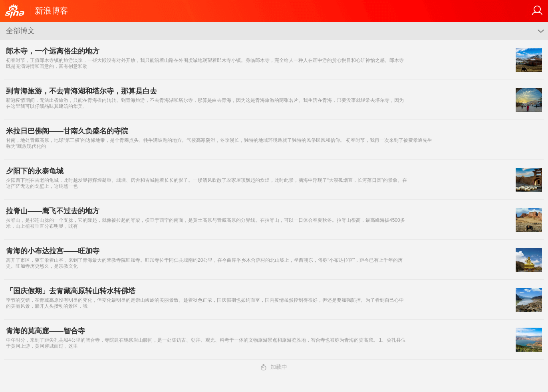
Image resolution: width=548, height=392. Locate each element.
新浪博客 (52, 11)
